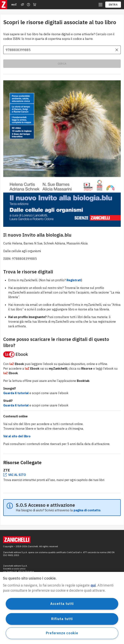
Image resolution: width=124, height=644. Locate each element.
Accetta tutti (62, 604)
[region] (62, 608)
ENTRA (113, 5)
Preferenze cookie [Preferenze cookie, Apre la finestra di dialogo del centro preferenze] (62, 633)
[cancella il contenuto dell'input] (117, 50)
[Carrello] (35, 5)
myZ (14, 5)
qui (93, 585)
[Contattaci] (28, 5)
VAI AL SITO (15, 475)
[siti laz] (100, 5)
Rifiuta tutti (62, 619)
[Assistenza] (23, 5)
